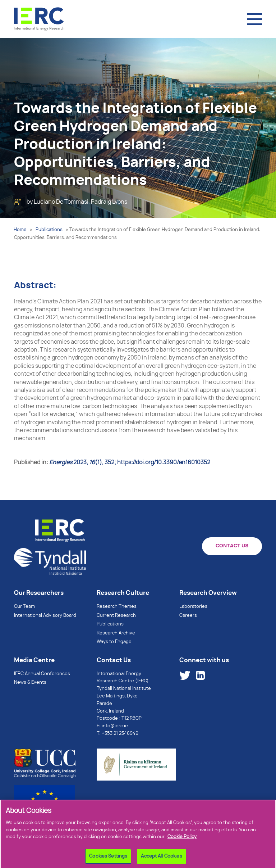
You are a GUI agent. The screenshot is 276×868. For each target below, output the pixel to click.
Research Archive (116, 633)
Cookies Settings (108, 858)
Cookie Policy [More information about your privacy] (182, 839)
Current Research (116, 616)
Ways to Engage (114, 642)
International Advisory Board (45, 616)
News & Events (30, 682)
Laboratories (193, 607)
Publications (49, 230)
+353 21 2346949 (120, 734)
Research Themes (117, 607)
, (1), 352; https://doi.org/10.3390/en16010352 (130, 462)
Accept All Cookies (161, 858)
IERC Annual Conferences (42, 674)
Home (20, 230)
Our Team (24, 607)
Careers (188, 616)
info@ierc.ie (115, 726)
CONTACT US (232, 546)
